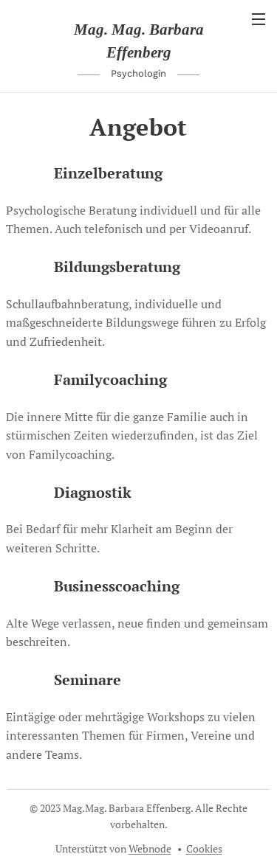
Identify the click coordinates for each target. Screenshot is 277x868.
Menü (259, 19)
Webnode (150, 848)
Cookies (204, 848)
